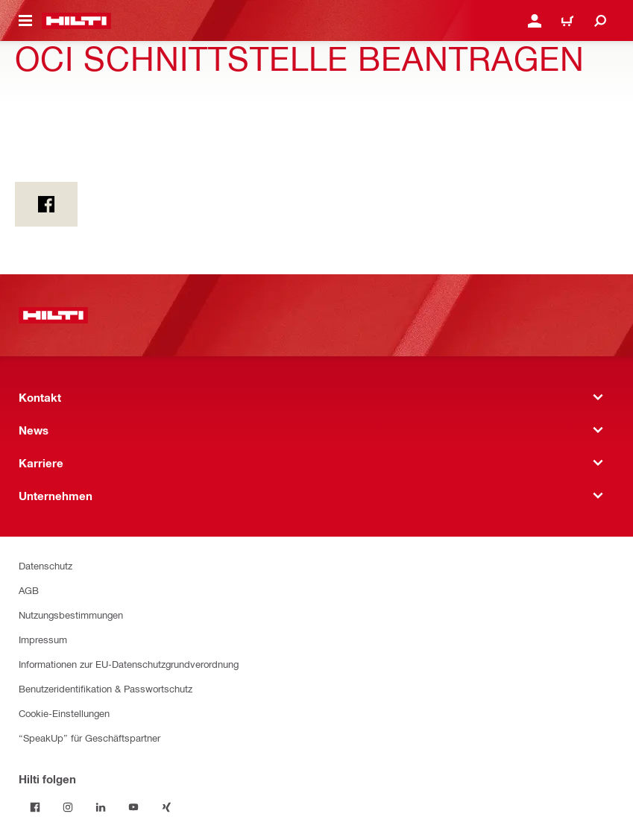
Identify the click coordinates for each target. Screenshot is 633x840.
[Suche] (600, 21)
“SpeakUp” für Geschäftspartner (89, 738)
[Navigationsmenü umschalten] (25, 21)
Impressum (43, 639)
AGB (29, 590)
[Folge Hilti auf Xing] (166, 807)
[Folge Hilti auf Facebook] (35, 807)
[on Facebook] (46, 204)
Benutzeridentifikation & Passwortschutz (105, 688)
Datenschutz (45, 565)
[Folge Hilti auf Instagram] (68, 807)
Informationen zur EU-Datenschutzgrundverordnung (129, 664)
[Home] (76, 21)
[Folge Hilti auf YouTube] (133, 807)
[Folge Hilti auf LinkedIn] (101, 807)
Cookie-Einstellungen (64, 713)
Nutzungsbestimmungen (71, 615)
